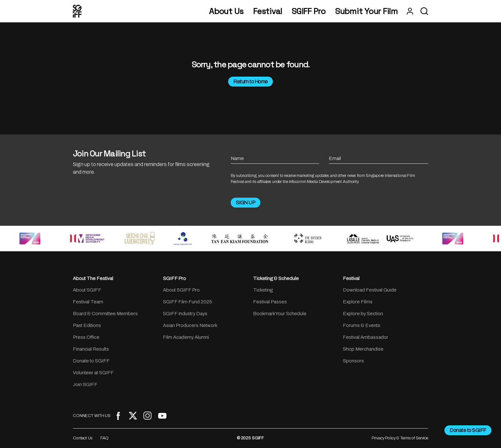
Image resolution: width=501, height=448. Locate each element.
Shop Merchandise (363, 349)
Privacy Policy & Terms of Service (400, 438)
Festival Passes (270, 302)
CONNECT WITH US (92, 416)
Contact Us (83, 438)
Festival (268, 11)
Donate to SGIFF (91, 361)
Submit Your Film (366, 11)
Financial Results (91, 349)
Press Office (86, 337)
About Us (226, 11)
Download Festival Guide (370, 290)
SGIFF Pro (309, 11)
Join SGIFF (85, 384)
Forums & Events (362, 325)
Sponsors (353, 361)
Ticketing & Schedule (276, 278)
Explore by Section (363, 314)
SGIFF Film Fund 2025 (188, 302)
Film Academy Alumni (186, 337)
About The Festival (93, 278)
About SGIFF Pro (181, 290)
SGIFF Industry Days (185, 314)
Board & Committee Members (105, 314)
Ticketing (263, 290)
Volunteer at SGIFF (93, 373)
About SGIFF (87, 290)
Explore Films (358, 302)
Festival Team (88, 302)
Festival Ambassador (366, 337)
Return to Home (250, 82)
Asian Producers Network (190, 325)
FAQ (105, 438)
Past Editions (87, 325)
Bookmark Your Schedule (280, 314)
